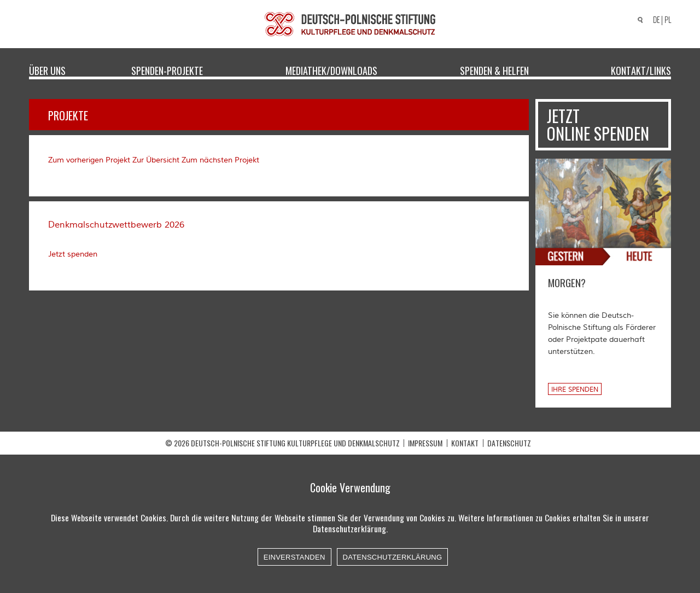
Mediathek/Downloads (331, 70)
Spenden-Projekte (167, 70)
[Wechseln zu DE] (655, 21)
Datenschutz (509, 443)
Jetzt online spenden (598, 124)
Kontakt (465, 443)
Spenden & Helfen (494, 70)
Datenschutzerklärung (393, 557)
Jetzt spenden (73, 254)
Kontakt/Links (641, 70)
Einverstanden (294, 557)
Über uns (47, 70)
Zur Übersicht (156, 160)
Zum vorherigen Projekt (89, 160)
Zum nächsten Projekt (220, 160)
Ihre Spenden (575, 390)
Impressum (425, 443)
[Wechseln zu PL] (669, 20)
